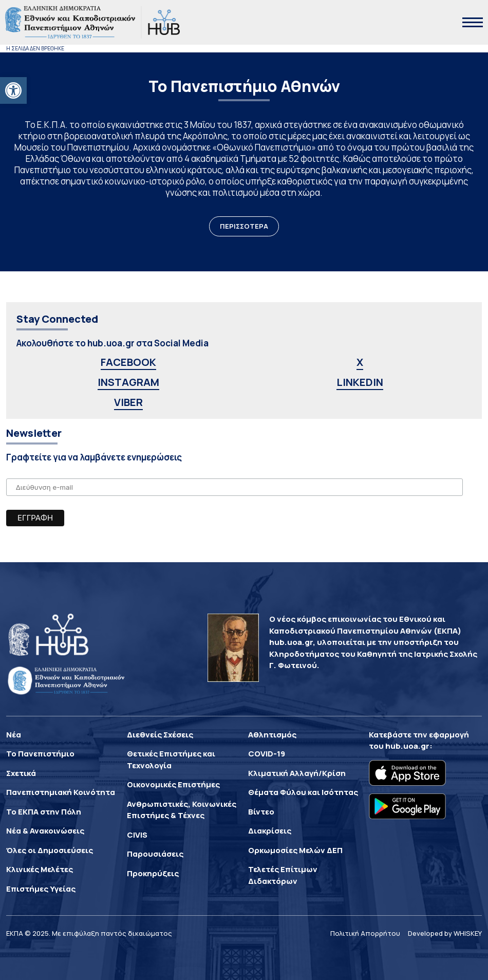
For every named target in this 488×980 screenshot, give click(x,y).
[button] (13, 90)
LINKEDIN (360, 382)
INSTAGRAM (128, 382)
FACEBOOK (128, 362)
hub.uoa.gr (407, 746)
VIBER (128, 402)
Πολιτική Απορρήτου (365, 933)
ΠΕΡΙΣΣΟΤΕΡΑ (244, 226)
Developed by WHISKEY (445, 933)
